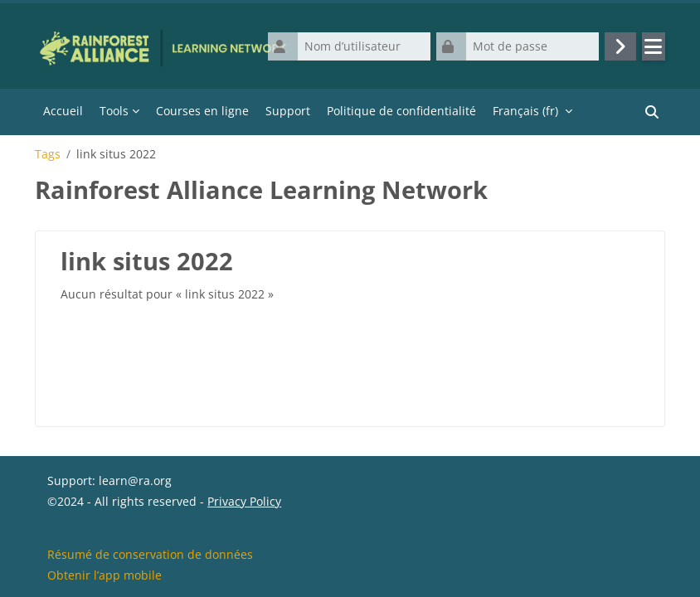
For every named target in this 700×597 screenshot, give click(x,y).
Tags (48, 154)
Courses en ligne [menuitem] (202, 111)
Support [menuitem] (288, 111)
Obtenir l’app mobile (105, 575)
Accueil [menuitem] (63, 111)
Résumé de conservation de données (150, 554)
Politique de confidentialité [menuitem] (401, 111)
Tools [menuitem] (114, 111)
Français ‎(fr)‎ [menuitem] (525, 111)
